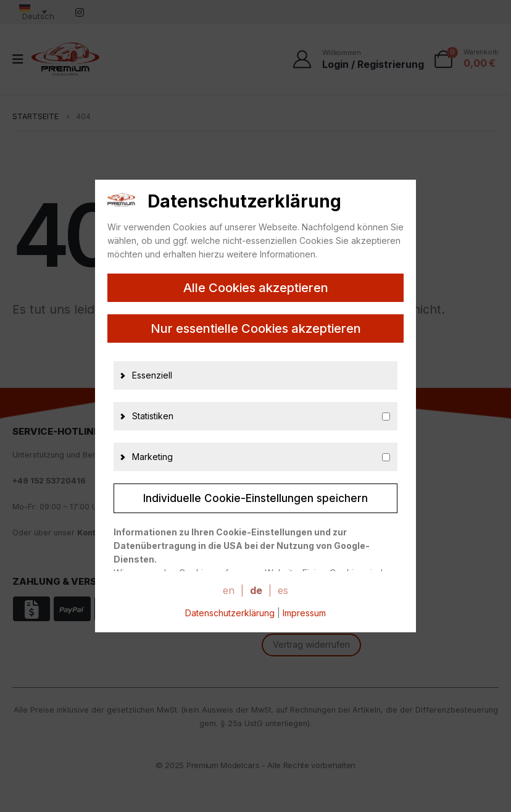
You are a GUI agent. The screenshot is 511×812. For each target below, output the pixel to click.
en (229, 590)
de (256, 590)
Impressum (304, 613)
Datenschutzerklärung (230, 613)
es (283, 590)
